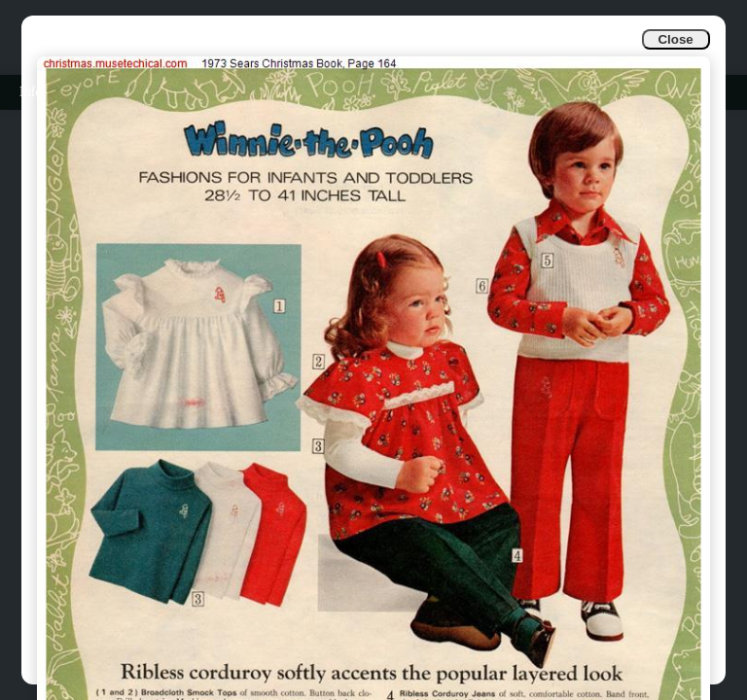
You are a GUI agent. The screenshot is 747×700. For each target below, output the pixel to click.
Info (31, 92)
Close (675, 39)
